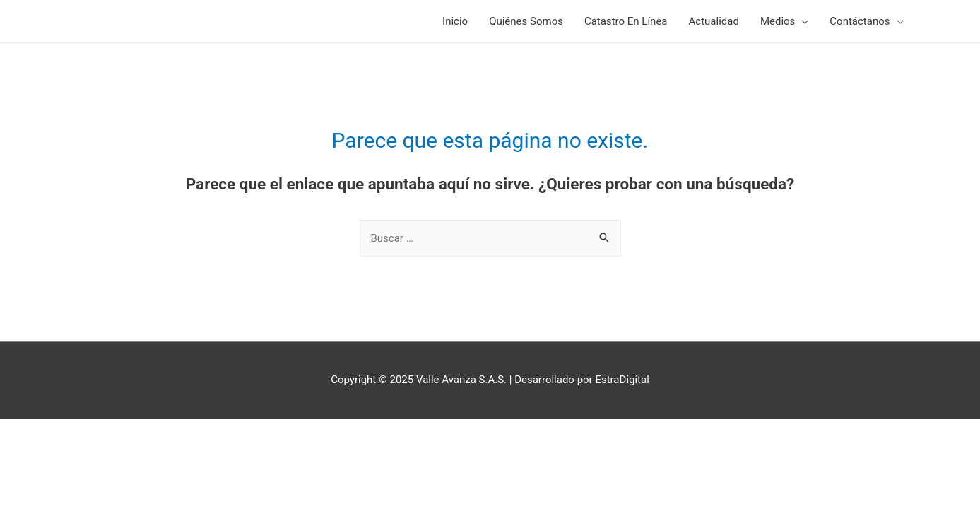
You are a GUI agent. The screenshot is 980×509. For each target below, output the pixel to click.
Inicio (455, 21)
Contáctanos (860, 21)
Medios (778, 21)
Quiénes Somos (526, 21)
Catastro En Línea (626, 21)
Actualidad (714, 21)
